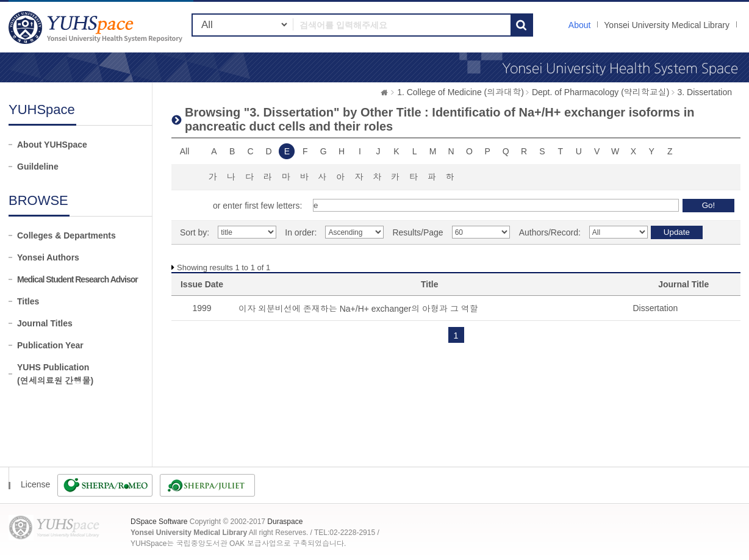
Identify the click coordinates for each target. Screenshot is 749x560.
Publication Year (50, 345)
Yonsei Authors (48, 257)
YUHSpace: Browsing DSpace (97, 27)
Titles (28, 301)
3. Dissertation (705, 92)
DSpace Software (159, 522)
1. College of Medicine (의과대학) (461, 92)
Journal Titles (45, 323)
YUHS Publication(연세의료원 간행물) (55, 374)
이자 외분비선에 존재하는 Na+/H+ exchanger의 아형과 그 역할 (358, 309)
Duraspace (285, 522)
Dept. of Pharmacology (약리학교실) (601, 92)
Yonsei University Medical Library (667, 25)
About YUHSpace (52, 145)
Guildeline (38, 167)
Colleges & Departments (66, 235)
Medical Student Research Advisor (77, 279)
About (580, 25)
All (185, 151)
